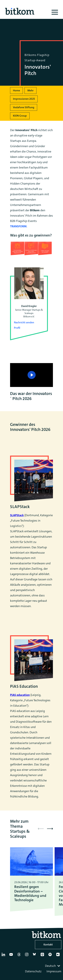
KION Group (20, 116)
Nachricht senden (24, 322)
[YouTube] (12, 956)
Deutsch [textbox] (50, 966)
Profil (17, 328)
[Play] (32, 375)
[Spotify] (51, 956)
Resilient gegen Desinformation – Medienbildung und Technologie (30, 893)
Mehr (30, 90)
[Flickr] (59, 956)
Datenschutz (33, 971)
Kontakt (48, 945)
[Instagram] (27, 956)
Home (16, 90)
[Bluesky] (35, 956)
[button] (50, 829)
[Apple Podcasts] (43, 956)
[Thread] (20, 956)
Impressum (54, 971)
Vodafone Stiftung (24, 107)
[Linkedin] (4, 956)
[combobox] (53, 966)
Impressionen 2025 (24, 99)
